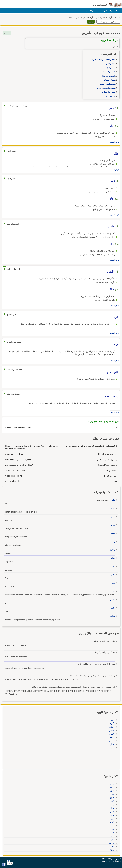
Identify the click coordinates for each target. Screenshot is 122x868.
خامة (113, 500)
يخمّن (113, 583)
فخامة (112, 550)
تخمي (113, 517)
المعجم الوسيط (108, 72)
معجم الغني (110, 64)
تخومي (112, 600)
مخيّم (113, 566)
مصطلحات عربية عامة (105, 88)
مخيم (113, 533)
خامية (112, 608)
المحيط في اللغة (108, 76)
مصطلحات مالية (108, 92)
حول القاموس (90, 11)
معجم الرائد (110, 68)
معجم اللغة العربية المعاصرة (103, 60)
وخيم (113, 542)
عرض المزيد (114, 142)
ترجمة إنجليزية (109, 96)
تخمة (113, 508)
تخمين (112, 591)
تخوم (113, 525)
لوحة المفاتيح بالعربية (109, 11)
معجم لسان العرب (107, 84)
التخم (113, 575)
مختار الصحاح (109, 80)
